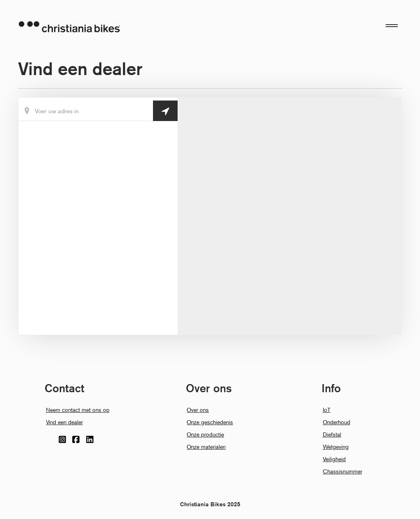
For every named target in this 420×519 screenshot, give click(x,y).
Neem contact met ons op (78, 410)
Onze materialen (206, 447)
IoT (327, 410)
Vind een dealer (64, 422)
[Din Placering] (98, 111)
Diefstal (332, 434)
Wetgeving (336, 447)
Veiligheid (334, 459)
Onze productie (205, 434)
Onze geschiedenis (210, 422)
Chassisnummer (342, 471)
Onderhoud (337, 422)
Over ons (198, 410)
